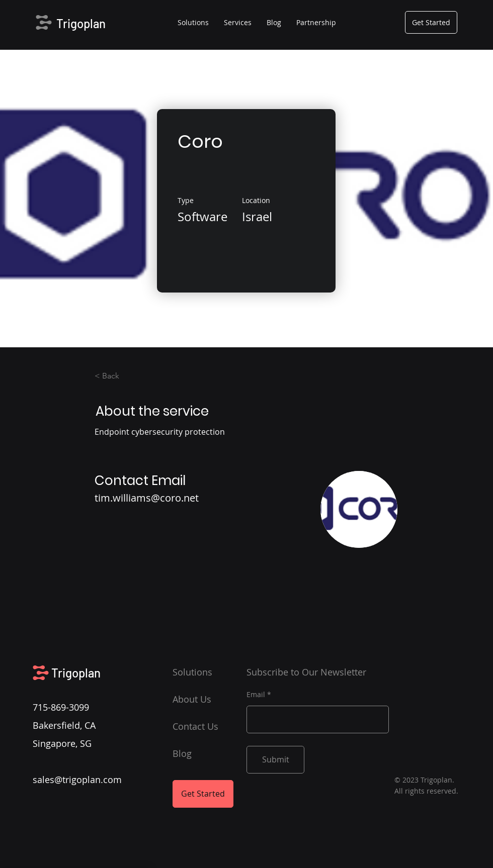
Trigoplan (81, 23)
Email (256, 695)
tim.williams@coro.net (147, 498)
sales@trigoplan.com (77, 780)
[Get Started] (431, 22)
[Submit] (275, 760)
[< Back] (122, 376)
